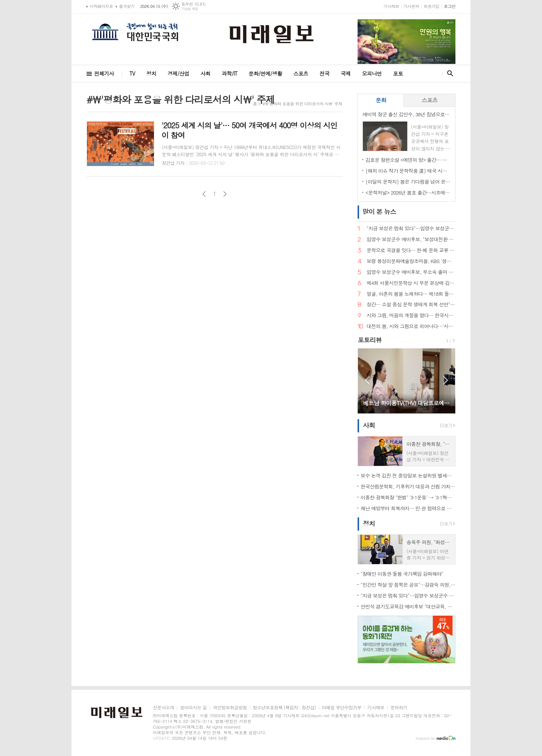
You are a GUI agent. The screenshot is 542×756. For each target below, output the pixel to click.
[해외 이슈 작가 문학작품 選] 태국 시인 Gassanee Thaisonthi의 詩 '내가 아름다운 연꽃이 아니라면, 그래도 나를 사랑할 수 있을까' (408, 171)
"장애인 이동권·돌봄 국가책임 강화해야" (402, 574)
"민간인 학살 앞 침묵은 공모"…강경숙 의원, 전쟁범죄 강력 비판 (408, 585)
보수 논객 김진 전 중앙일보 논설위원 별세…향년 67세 (408, 475)
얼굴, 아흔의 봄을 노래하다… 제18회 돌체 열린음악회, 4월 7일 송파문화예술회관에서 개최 (411, 294)
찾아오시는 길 (193, 708)
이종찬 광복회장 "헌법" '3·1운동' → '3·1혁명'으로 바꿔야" (408, 497)
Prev (367, 380)
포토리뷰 (370, 340)
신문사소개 (163, 708)
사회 (206, 73)
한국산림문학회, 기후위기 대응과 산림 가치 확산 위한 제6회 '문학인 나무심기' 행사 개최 (408, 486)
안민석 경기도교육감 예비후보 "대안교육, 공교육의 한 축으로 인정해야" (408, 606)
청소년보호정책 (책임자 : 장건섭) (284, 708)
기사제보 (391, 6)
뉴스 (379, 211)
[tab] (381, 100)
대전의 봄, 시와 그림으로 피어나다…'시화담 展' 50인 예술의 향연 (411, 326)
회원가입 (432, 6)
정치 (151, 73)
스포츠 (301, 73)
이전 (204, 194)
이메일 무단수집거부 (342, 708)
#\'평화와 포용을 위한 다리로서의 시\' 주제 (302, 104)
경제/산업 (178, 73)
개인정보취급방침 (230, 708)
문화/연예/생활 (265, 73)
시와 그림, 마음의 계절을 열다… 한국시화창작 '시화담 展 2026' (411, 316)
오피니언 (372, 73)
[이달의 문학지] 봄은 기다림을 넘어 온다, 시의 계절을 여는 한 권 (408, 182)
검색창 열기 (448, 73)
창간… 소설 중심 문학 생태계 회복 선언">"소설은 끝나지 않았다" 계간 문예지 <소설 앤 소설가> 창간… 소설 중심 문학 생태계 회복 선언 (411, 305)
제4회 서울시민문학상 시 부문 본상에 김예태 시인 (411, 283)
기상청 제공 (190, 9)
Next (446, 380)
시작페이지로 (101, 6)
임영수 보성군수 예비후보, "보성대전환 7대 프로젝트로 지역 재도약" (411, 240)
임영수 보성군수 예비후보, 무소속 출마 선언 (411, 272)
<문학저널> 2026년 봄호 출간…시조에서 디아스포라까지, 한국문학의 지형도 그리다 (408, 192)
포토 (398, 73)
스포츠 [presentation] (429, 100)
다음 (225, 194)
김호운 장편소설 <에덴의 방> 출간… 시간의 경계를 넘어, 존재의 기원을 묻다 (408, 160)
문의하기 (399, 708)
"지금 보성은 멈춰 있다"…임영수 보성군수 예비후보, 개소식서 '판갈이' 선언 (411, 229)
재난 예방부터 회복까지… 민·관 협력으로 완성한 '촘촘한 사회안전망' (408, 508)
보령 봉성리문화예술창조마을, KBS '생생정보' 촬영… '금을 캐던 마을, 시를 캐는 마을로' (411, 261)
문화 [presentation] (381, 100)
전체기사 (104, 73)
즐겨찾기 (127, 6)
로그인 (450, 6)
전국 (324, 73)
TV (132, 73)
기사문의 (411, 6)
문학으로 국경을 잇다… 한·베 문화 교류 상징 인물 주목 (411, 250)
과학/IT (229, 73)
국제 (346, 73)
